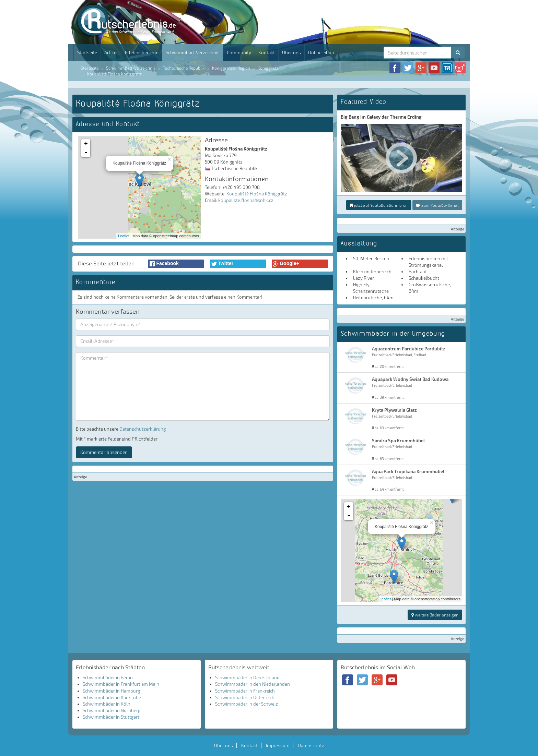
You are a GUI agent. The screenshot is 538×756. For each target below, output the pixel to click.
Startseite (87, 52)
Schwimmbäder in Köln (107, 704)
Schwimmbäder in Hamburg (111, 691)
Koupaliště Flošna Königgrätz (114, 74)
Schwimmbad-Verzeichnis (193, 52)
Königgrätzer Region (231, 68)
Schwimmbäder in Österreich (245, 697)
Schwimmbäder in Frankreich (245, 691)
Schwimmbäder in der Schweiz (247, 704)
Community (239, 52)
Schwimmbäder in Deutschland (247, 677)
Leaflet (124, 236)
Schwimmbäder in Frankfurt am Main (121, 684)
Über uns (291, 52)
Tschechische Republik (184, 68)
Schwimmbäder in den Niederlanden (253, 684)
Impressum (278, 745)
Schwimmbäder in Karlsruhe (112, 697)
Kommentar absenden (104, 452)
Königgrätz (268, 68)
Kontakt (267, 52)
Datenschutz (311, 745)
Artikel (111, 52)
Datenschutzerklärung (143, 429)
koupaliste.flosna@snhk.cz (246, 200)
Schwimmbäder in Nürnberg (112, 710)
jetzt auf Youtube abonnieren (379, 205)
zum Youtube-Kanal (437, 205)
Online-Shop (321, 52)
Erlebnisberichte (142, 52)
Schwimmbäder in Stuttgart (111, 717)
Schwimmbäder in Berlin (108, 677)
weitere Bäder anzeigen (435, 615)
